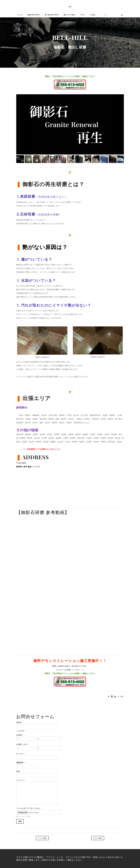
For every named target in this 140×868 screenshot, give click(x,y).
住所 (18, 771)
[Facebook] (109, 696)
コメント (21, 780)
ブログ (83, 15)
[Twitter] (118, 696)
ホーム (20, 15)
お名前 (19, 735)
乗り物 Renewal (52, 15)
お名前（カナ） (23, 744)
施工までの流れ (69, 15)
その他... (93, 15)
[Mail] (122, 696)
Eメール (21, 754)
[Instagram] (112, 696)
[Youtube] (115, 696)
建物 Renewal (34, 15)
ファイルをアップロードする (29, 808)
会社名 (19, 722)
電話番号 (21, 762)
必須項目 (20, 731)
